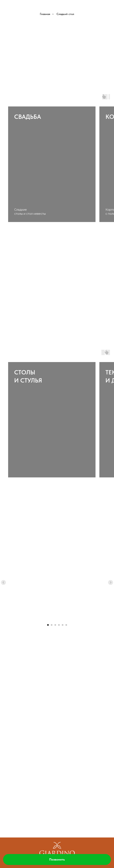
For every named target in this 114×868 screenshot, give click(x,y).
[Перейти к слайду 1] (48, 625)
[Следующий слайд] (111, 582)
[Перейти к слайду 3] (55, 625)
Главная (45, 14)
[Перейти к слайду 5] (63, 625)
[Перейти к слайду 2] (52, 625)
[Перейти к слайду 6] (66, 625)
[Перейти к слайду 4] (59, 625)
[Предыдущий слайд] (3, 582)
